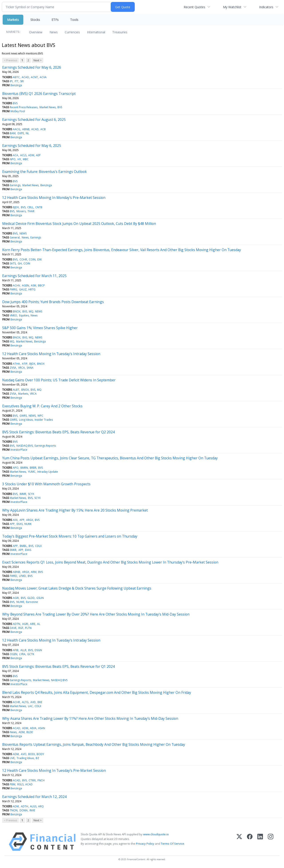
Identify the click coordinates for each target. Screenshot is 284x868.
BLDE (30, 732)
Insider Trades (44, 420)
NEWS (23, 233)
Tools (74, 20)
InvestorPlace (19, 450)
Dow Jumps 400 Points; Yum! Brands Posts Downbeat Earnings (53, 302)
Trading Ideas (25, 758)
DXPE (21, 133)
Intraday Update (48, 472)
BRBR (33, 468)
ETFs (55, 20)
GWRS (23, 416)
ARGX (30, 520)
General (15, 237)
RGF (21, 628)
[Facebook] (250, 842)
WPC (40, 416)
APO (16, 468)
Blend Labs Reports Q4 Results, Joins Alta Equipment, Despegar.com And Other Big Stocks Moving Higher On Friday (97, 692)
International (96, 32)
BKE (40, 702)
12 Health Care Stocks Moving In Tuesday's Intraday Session (51, 354)
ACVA (43, 77)
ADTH (25, 806)
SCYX (31, 494)
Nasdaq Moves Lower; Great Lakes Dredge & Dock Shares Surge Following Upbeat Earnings (77, 588)
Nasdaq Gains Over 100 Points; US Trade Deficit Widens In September (59, 380)
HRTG (32, 289)
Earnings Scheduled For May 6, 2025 (32, 146)
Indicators (266, 7)
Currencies (72, 32)
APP (22, 520)
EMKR (13, 550)
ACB (43, 129)
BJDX (16, 207)
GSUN (40, 598)
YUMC (32, 472)
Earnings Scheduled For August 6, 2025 (34, 120)
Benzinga (16, 85)
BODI (32, 754)
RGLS (20, 784)
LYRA (22, 654)
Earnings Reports (45, 446)
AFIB (16, 650)
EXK (39, 259)
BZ (37, 758)
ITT (17, 81)
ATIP (25, 364)
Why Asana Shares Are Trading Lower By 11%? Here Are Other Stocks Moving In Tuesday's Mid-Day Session (90, 718)
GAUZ (23, 289)
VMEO (13, 315)
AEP (38, 155)
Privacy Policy (145, 844)
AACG (17, 129)
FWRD (13, 576)
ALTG (25, 702)
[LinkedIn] (260, 842)
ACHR (16, 702)
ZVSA (13, 368)
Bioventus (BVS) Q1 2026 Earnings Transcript (39, 94)
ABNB (26, 129)
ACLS (23, 155)
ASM (34, 285)
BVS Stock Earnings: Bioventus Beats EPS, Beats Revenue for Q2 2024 (58, 432)
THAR (31, 211)
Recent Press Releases (24, 107)
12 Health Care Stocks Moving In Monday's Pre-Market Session (54, 198)
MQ (31, 311)
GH (20, 263)
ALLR (23, 650)
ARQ (41, 806)
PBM (13, 784)
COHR (23, 259)
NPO (13, 159)
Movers (21, 211)
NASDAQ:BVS (25, 446)
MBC (26, 159)
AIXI (15, 520)
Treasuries (120, 32)
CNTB (39, 207)
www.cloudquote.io (156, 834)
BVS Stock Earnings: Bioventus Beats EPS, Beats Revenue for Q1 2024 (58, 666)
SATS (13, 263)
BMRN (24, 468)
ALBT (16, 390)
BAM (13, 133)
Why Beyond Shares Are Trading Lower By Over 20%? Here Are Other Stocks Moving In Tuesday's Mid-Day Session (96, 614)
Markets (13, 20)
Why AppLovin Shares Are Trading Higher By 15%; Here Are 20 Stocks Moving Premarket (75, 510)
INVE (32, 810)
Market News (48, 107)
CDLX (38, 546)
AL (39, 624)
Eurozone (32, 602)
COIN (32, 259)
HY (19, 159)
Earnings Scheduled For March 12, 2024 (34, 797)
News (54, 32)
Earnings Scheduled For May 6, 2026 (32, 67)
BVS (15, 103)
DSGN (38, 650)
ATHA (16, 364)
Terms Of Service (173, 844)
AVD (33, 702)
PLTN (28, 628)
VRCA (22, 368)
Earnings (15, 185)
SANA (30, 368)
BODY (40, 754)
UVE (12, 758)
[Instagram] (271, 842)
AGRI (16, 598)
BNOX (17, 311)
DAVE (13, 628)
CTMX (32, 780)
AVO (24, 754)
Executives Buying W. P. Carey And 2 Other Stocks (42, 406)
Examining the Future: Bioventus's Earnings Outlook (44, 172)
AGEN (26, 285)
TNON (14, 810)
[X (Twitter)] (239, 842)
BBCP (41, 285)
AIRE (33, 624)
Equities (24, 315)
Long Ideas (26, 420)
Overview (36, 32)
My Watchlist (232, 7)
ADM (31, 155)
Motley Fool (18, 111)
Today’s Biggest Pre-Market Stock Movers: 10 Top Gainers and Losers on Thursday (70, 536)
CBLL (30, 207)
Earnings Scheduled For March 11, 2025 (34, 276)
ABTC (16, 77)
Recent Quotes (194, 7)
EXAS (20, 524)
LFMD (23, 576)
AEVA (33, 728)
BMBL (23, 546)
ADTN (17, 624)
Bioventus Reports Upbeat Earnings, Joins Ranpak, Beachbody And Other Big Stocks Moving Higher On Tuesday (94, 744)
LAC (30, 706)
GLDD (31, 598)
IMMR (23, 494)
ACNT (34, 77)
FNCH (41, 780)
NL (27, 133)
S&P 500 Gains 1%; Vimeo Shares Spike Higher (40, 328)
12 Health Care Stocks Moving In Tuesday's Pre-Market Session (54, 770)
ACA (16, 155)
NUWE (20, 602)
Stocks (35, 20)
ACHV (16, 285)
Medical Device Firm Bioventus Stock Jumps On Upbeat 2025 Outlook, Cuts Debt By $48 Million (79, 224)
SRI (22, 81)
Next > (37, 60)
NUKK (28, 524)
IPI (11, 81)
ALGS (33, 806)
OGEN (14, 654)
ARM (34, 572)
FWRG (13, 289)
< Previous (11, 60)
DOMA (24, 810)
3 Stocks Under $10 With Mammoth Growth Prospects (46, 484)
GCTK (31, 654)
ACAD (25, 77)
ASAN (42, 728)
